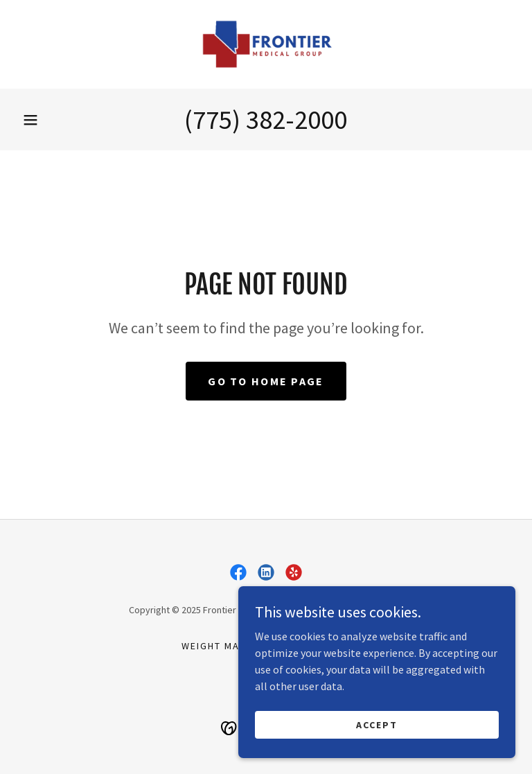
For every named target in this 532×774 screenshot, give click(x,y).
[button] (30, 120)
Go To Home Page (266, 381)
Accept (377, 753)
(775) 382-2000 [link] (266, 120)
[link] (266, 44)
